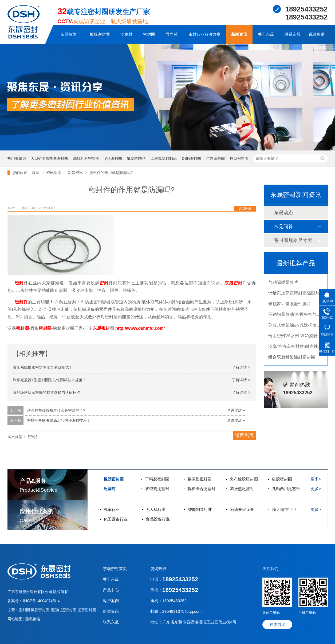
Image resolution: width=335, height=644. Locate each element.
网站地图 (15, 619)
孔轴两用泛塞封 (286, 489)
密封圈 (149, 34)
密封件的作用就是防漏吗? (111, 173)
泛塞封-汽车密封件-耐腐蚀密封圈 (300, 348)
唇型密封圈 (239, 158)
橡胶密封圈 (100, 34)
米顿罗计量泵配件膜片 (290, 305)
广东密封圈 (215, 158)
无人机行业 (156, 509)
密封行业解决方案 (204, 34)
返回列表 (245, 209)
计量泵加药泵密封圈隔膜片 (294, 294)
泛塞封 (126, 34)
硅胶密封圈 (282, 479)
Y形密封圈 (113, 158)
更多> (316, 479)
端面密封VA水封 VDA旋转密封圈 (299, 337)
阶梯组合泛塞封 (201, 489)
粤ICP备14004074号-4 (41, 601)
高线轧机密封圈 (86, 158)
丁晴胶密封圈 (157, 479)
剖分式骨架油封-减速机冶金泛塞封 (301, 326)
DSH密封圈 (191, 158)
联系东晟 (293, 34)
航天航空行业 (284, 509)
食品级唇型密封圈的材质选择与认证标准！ (48, 392)
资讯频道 (54, 173)
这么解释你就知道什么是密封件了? (56, 410)
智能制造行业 (200, 509)
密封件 (34, 437)
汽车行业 (112, 509)
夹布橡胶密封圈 (244, 479)
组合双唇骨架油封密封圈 (292, 358)
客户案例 (111, 601)
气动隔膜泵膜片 (283, 284)
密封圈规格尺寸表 (293, 240)
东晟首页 (68, 34)
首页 (36, 173)
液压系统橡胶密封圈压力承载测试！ (43, 367)
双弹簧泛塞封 (157, 489)
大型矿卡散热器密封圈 (49, 158)
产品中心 (111, 590)
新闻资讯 (239, 34)
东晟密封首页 (115, 569)
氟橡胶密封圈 (199, 479)
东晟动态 (283, 213)
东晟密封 (233, 283)
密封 (19, 283)
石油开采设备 (242, 509)
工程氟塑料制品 (164, 158)
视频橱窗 (317, 34)
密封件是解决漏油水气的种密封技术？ (59, 420)
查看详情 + (236, 410)
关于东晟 (266, 34)
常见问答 (283, 226)
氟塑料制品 (136, 158)
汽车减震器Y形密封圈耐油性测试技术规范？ (50, 380)
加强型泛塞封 (242, 489)
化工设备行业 (116, 519)
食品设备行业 (158, 519)
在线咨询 (277, 624)
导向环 (172, 34)
